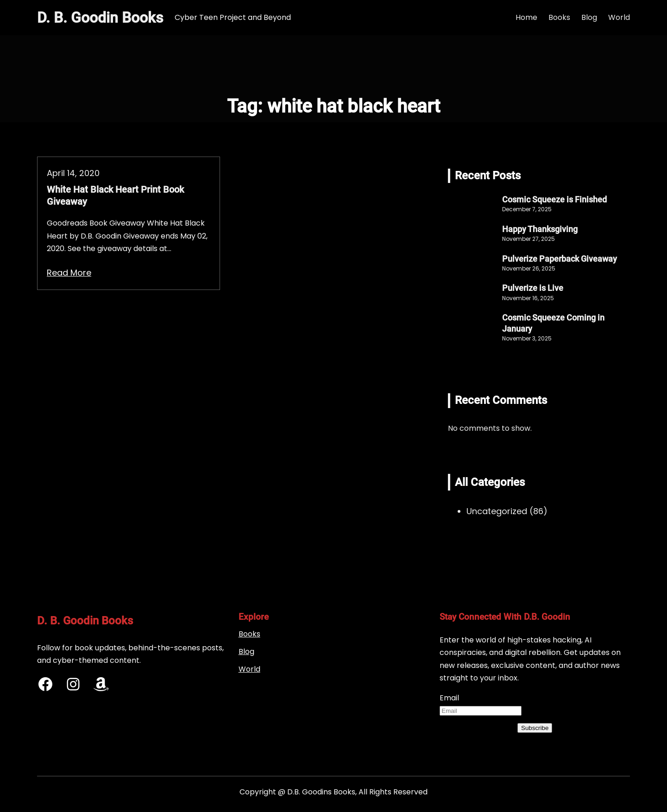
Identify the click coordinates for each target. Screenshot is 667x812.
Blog (246, 651)
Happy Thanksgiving (540, 229)
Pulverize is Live (533, 288)
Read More (69, 273)
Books (249, 634)
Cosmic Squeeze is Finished (554, 199)
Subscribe (535, 728)
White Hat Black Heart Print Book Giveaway (115, 195)
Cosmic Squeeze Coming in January (553, 323)
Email (449, 698)
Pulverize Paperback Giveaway (560, 259)
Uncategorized (497, 511)
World (249, 669)
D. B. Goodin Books (100, 18)
